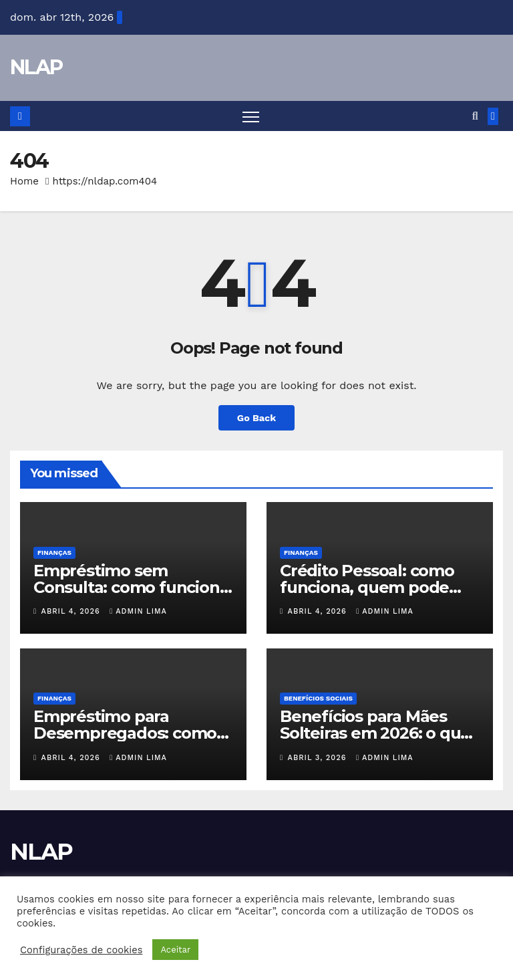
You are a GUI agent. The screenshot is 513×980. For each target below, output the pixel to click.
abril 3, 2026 (319, 758)
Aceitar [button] (175, 950)
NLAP (36, 67)
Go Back (256, 418)
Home (24, 181)
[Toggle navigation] (251, 116)
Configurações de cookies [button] (81, 950)
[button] (475, 116)
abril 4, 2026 (72, 611)
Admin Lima (138, 611)
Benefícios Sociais (318, 698)
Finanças (54, 553)
